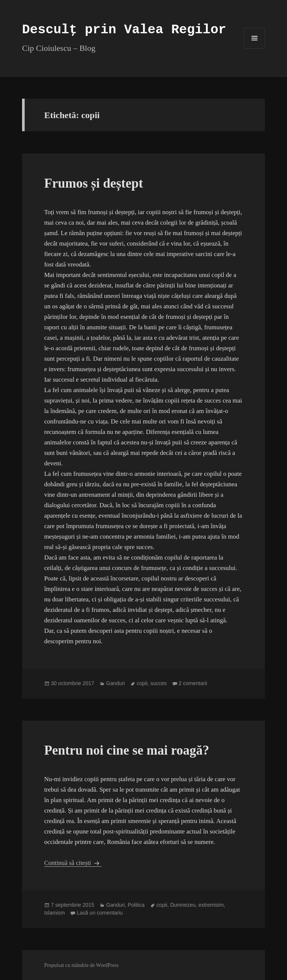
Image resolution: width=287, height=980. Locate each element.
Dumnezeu (183, 905)
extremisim (211, 905)
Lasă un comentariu (100, 913)
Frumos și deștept (93, 183)
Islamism (54, 913)
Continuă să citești (73, 863)
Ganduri (115, 683)
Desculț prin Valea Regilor (124, 30)
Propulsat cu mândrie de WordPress (81, 965)
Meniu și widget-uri (255, 48)
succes (159, 683)
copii (142, 683)
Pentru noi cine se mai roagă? (127, 750)
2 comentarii (193, 683)
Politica (136, 905)
